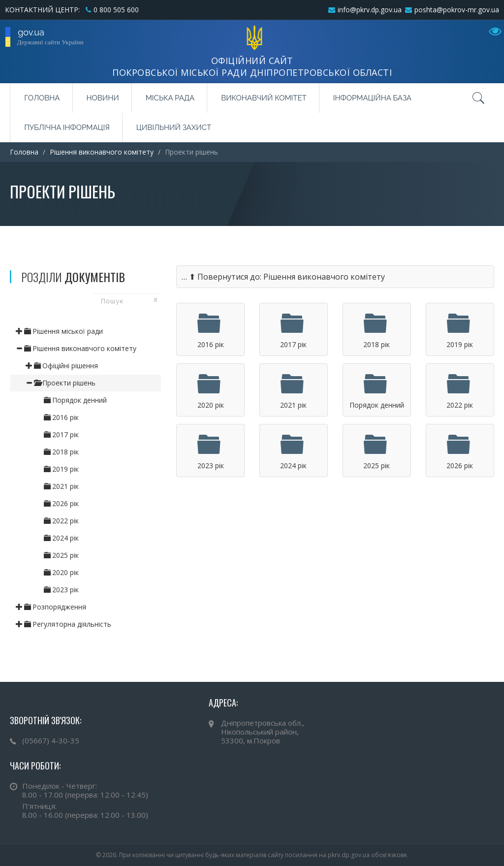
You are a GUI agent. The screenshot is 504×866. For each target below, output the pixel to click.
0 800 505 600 (116, 10)
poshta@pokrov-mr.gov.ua (457, 10)
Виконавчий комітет (264, 98)
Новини (103, 98)
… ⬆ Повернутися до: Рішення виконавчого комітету (283, 277)
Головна (42, 98)
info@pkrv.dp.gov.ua (370, 10)
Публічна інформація (67, 128)
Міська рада (170, 98)
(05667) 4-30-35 (51, 740)
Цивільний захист (174, 128)
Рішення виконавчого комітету (102, 152)
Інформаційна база (372, 98)
